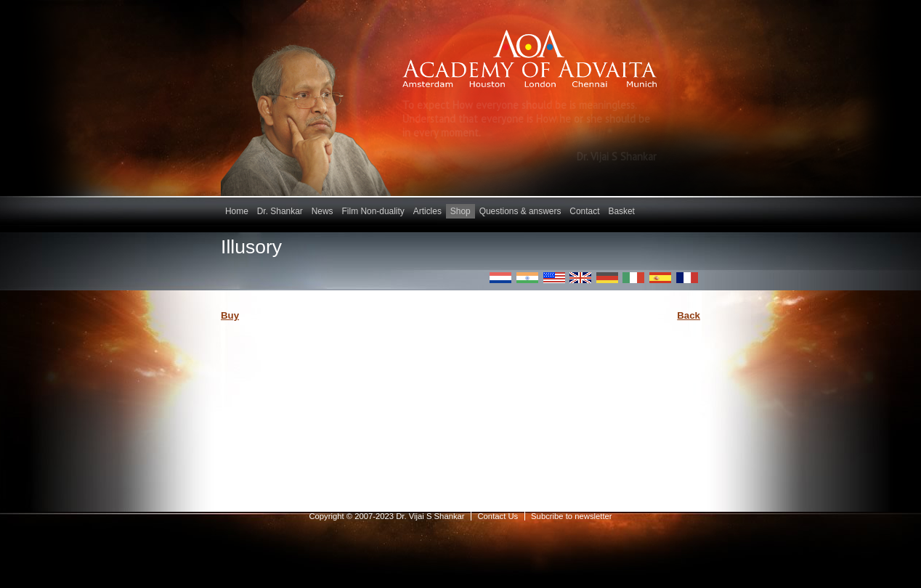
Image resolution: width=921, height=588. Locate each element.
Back (689, 315)
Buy (230, 315)
